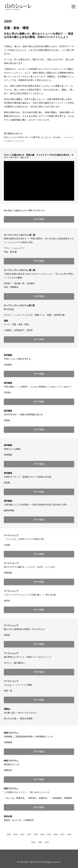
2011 (22, 834)
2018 (69, 834)
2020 (40, 842)
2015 (49, 834)
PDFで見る (39, 219)
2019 (33, 842)
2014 (42, 834)
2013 (36, 834)
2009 (9, 834)
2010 (16, 834)
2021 (47, 842)
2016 (56, 834)
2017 (62, 834)
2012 (29, 834)
